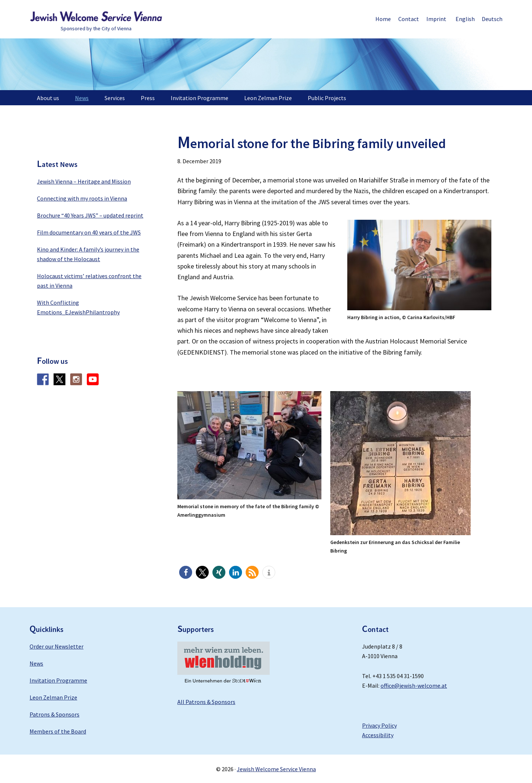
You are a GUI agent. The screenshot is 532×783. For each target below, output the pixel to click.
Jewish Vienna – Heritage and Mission (84, 181)
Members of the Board (58, 731)
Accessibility (378, 735)
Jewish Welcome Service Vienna (96, 17)
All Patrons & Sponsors (206, 702)
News (36, 663)
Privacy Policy (379, 725)
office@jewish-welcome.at (414, 685)
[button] (186, 572)
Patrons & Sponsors (54, 714)
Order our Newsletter (57, 646)
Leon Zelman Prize (53, 697)
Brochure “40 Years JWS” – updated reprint (90, 215)
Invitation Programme (58, 680)
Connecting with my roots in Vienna (82, 198)
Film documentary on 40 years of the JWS (89, 232)
